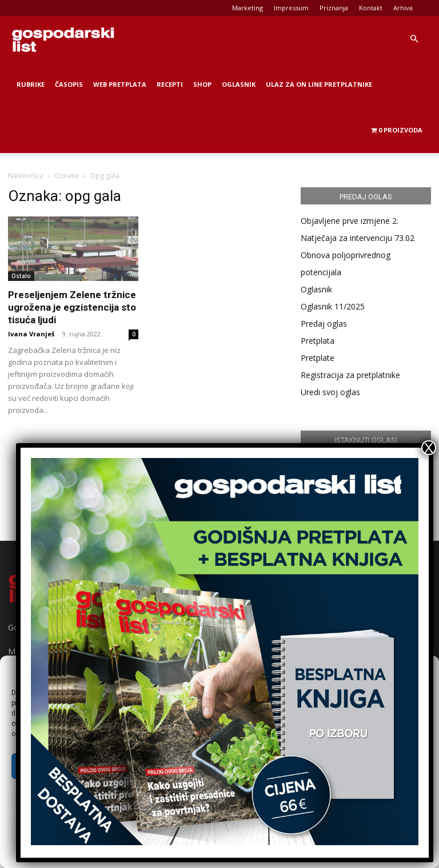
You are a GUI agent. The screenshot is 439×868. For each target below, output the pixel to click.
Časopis (69, 84)
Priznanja (334, 8)
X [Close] (429, 448)
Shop (202, 84)
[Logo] (63, 39)
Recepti (170, 84)
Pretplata (318, 341)
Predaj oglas (324, 324)
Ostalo (21, 276)
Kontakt (371, 8)
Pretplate (318, 358)
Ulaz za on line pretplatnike (319, 84)
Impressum (291, 8)
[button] (414, 39)
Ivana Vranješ (31, 334)
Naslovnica (26, 176)
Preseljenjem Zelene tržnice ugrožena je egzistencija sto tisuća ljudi (72, 307)
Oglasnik (239, 84)
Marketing (248, 8)
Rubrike (31, 84)
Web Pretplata (120, 84)
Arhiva (403, 8)
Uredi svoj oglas (330, 392)
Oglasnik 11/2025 (333, 306)
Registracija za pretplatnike (350, 375)
